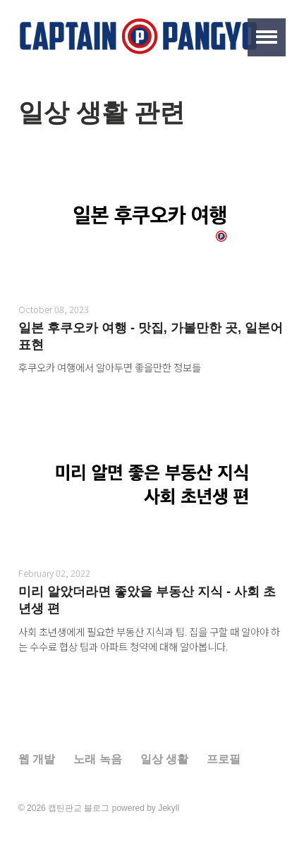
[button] (267, 37)
